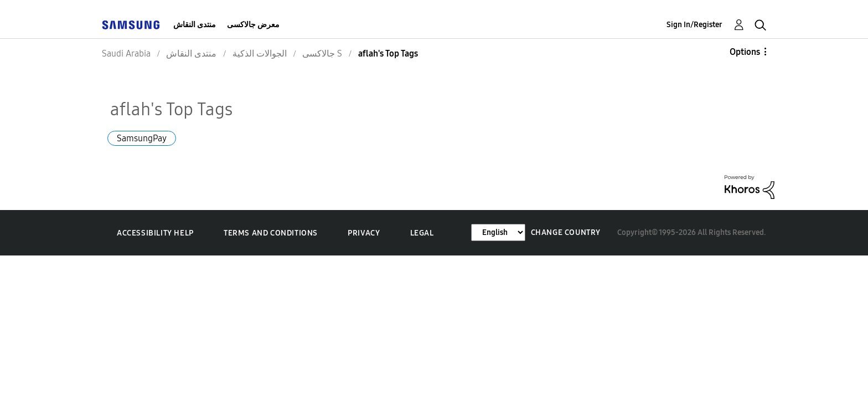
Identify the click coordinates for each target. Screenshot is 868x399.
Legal (422, 233)
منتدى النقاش (195, 25)
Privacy (364, 233)
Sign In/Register (694, 25)
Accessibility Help (155, 233)
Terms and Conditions (271, 233)
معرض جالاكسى (253, 25)
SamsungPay (142, 138)
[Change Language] (498, 232)
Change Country (566, 232)
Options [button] (745, 52)
